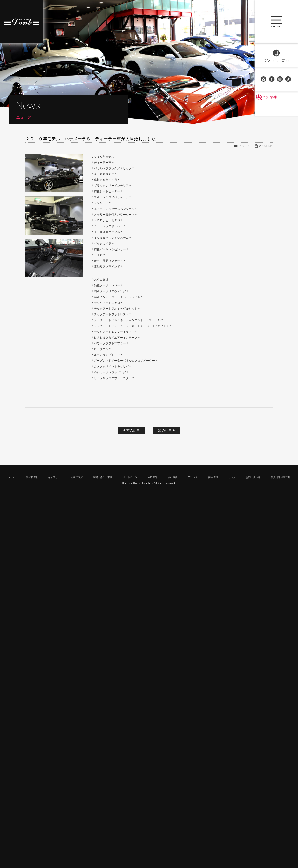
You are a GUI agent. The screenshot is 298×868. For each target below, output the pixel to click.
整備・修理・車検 (103, 477)
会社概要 (173, 477)
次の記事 (166, 430)
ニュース (244, 146)
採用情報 (213, 477)
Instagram (280, 80)
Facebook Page (272, 80)
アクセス (193, 477)
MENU (276, 22)
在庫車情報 (32, 477)
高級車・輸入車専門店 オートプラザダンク (22, 22)
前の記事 (132, 430)
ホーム (11, 477)
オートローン (130, 477)
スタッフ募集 (276, 109)
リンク (232, 477)
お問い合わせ (264, 80)
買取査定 (153, 477)
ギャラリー (54, 477)
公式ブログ (77, 477)
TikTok (289, 80)
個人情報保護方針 (281, 477)
